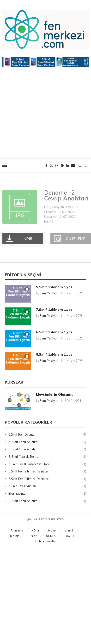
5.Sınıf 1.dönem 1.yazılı (56, 287)
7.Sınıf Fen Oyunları (47, 486)
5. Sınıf (36, 530)
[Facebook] (46, 166)
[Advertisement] (45, 118)
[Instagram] (57, 166)
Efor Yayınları (47, 494)
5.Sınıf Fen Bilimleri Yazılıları (47, 471)
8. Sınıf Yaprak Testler (47, 457)
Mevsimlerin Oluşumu (55, 394)
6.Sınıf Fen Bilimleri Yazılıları (47, 479)
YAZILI (70, 536)
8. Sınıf (14, 536)
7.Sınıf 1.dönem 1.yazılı (56, 310)
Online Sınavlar (45, 541)
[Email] (73, 166)
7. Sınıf (69, 530)
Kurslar (32, 536)
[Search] (80, 166)
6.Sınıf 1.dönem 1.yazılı (56, 332)
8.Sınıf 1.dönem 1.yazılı (56, 354)
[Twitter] (51, 166)
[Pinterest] (62, 166)
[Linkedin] (67, 166)
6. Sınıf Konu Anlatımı (47, 449)
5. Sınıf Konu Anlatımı (47, 501)
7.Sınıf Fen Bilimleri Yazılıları (47, 464)
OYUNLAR (51, 536)
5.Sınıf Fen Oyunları (47, 435)
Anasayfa (17, 530)
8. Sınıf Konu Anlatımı (47, 442)
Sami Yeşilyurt (49, 293)
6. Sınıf (52, 530)
